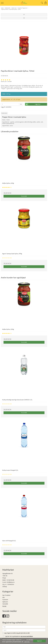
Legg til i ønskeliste (6, 107)
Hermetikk (5, 604)
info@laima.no (11, 582)
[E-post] (24, 630)
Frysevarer (5, 600)
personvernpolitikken (27, 636)
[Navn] (24, 627)
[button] (24, 15)
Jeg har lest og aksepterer (19, 636)
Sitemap (5, 587)
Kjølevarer (5, 602)
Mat (3, 597)
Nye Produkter (6, 595)
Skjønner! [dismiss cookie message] (39, 641)
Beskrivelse (4, 113)
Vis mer (4, 606)
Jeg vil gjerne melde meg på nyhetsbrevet (17, 633)
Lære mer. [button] (27, 642)
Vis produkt (24, 196)
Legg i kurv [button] (33, 104)
